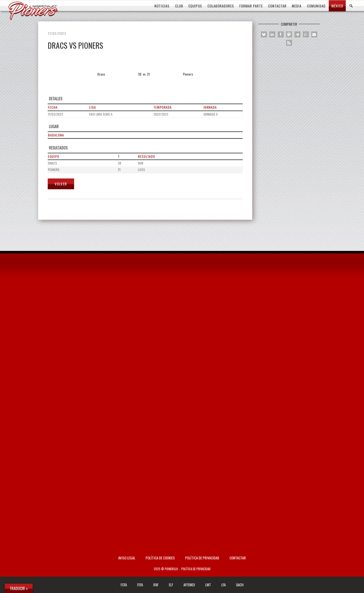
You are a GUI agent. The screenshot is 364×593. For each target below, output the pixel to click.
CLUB (179, 6)
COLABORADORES (221, 6)
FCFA (124, 585)
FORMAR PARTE (251, 6)
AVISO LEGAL (127, 558)
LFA (223, 585)
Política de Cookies (160, 558)
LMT (208, 585)
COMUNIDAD (316, 6)
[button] (264, 34)
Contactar (238, 558)
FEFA (140, 585)
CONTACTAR (277, 6)
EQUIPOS (195, 6)
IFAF (156, 585)
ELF (171, 585)
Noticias (162, 6)
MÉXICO (337, 6)
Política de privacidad (202, 558)
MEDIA (297, 6)
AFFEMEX (189, 585)
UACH (240, 585)
